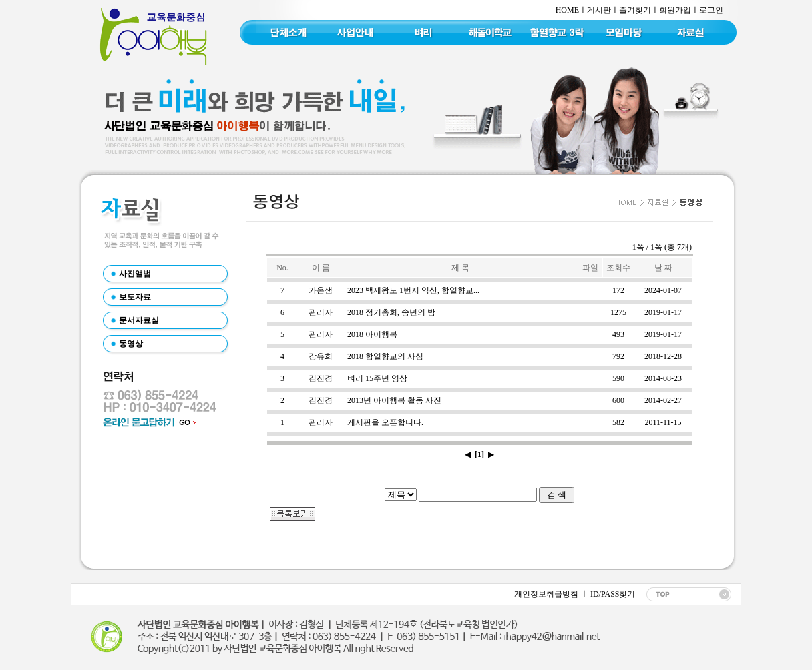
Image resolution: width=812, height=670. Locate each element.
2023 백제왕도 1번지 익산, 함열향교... (413, 290)
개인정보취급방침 (546, 594)
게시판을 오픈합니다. (385, 422)
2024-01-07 (663, 290)
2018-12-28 (663, 356)
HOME (567, 10)
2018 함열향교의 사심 (385, 356)
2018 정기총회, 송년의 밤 (391, 312)
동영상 (131, 344)
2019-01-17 (663, 312)
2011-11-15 (663, 422)
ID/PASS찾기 (612, 594)
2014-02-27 (663, 400)
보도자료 (135, 297)
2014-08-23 (663, 378)
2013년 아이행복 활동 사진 (394, 400)
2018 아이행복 (372, 334)
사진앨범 (135, 274)
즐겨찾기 (635, 10)
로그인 (711, 10)
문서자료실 (139, 320)
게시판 (599, 10)
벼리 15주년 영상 (377, 378)
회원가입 (675, 10)
